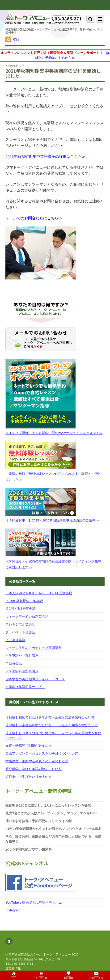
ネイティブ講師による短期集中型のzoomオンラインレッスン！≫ (54, 433)
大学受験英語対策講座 (22, 671)
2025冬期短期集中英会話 (24, 601)
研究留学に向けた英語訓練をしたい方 (34, 769)
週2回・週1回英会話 (21, 609)
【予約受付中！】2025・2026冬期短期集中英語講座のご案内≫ (52, 520)
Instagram (13, 910)
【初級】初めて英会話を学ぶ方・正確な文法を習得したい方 (50, 717)
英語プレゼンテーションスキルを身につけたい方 (42, 753)
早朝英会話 (14, 663)
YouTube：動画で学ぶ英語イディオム (34, 902)
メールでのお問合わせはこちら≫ (34, 218)
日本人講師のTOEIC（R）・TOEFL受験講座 (39, 593)
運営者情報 (13, 968)
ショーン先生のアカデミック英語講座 (34, 648)
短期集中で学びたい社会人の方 (29, 777)
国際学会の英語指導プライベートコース (35, 679)
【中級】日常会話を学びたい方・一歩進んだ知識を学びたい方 (52, 725)
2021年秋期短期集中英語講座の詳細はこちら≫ (45, 157)
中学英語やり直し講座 (22, 656)
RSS (16, 39)
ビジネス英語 (15, 640)
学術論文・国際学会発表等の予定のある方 (37, 761)
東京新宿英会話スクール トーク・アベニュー (40, 954)
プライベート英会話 (20, 632)
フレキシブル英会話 (20, 624)
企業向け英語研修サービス (25, 687)
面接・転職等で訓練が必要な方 (29, 746)
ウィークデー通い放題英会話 (27, 616)
